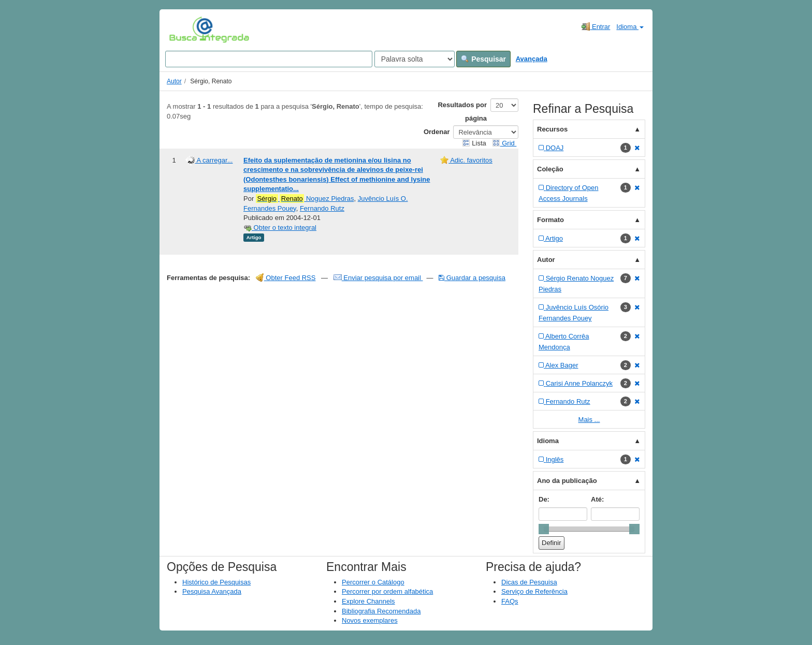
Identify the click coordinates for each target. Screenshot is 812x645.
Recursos (552, 129)
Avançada (532, 59)
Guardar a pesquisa (472, 278)
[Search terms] (269, 59)
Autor (174, 81)
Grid (504, 143)
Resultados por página (462, 112)
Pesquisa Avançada (212, 591)
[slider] (544, 529)
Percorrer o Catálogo (373, 582)
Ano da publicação (567, 481)
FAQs (510, 601)
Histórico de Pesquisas (216, 582)
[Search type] (415, 59)
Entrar (596, 26)
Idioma (630, 27)
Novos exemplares (370, 620)
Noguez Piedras (305, 199)
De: (544, 499)
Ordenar (437, 132)
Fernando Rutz (322, 208)
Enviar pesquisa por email (378, 278)
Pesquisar (483, 59)
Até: (597, 499)
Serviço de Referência (534, 591)
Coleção (550, 169)
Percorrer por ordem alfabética (387, 591)
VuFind (185, 30)
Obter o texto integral (280, 228)
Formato (550, 220)
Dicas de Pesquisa (529, 582)
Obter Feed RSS (286, 278)
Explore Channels (368, 601)
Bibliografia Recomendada (381, 611)
